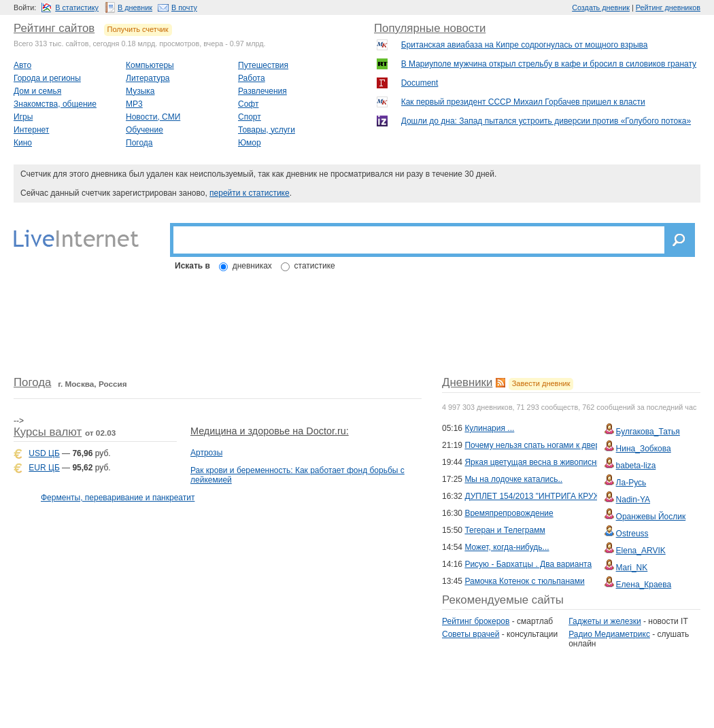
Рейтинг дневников (668, 7)
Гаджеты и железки (605, 621)
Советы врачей (471, 634)
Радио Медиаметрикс (609, 634)
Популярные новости (430, 28)
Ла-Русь (631, 483)
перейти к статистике (250, 193)
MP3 (134, 104)
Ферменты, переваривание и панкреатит (118, 498)
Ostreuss (632, 534)
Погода (139, 143)
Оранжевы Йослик (651, 517)
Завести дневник (541, 383)
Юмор (250, 143)
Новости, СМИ (153, 117)
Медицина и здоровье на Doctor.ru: (270, 431)
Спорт (250, 117)
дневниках (252, 266)
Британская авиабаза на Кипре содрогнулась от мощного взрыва (525, 45)
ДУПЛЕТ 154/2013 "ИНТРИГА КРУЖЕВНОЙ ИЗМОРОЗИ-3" (576, 496)
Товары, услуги (267, 130)
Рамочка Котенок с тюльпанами (524, 581)
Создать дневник (601, 7)
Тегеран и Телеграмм (505, 530)
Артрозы (206, 453)
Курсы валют (48, 432)
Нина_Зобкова (644, 449)
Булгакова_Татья (648, 432)
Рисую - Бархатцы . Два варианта (528, 564)
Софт (248, 104)
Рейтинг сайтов (54, 28)
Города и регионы (47, 78)
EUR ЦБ (44, 468)
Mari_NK (632, 568)
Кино (23, 143)
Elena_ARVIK (641, 551)
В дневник (135, 7)
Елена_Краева (644, 585)
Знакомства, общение (55, 104)
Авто (22, 65)
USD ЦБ (44, 453)
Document (420, 83)
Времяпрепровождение (509, 513)
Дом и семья (37, 91)
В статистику (77, 7)
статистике (315, 266)
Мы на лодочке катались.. (513, 479)
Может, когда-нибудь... (507, 547)
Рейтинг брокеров (476, 621)
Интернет (31, 130)
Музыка (140, 91)
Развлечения (262, 91)
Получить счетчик (138, 29)
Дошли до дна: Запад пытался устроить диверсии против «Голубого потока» (546, 121)
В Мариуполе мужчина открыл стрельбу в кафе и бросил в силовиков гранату (549, 64)
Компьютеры (150, 65)
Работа (252, 78)
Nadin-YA (633, 500)
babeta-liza (636, 466)
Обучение (144, 130)
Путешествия (263, 65)
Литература (148, 78)
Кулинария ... (489, 428)
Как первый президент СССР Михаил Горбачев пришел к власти (523, 102)
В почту (184, 7)
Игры (23, 117)
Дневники (467, 382)
